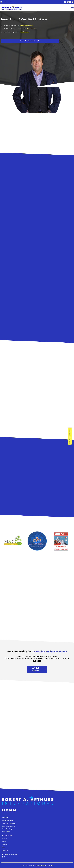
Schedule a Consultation (70, 436)
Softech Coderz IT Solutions (44, 866)
